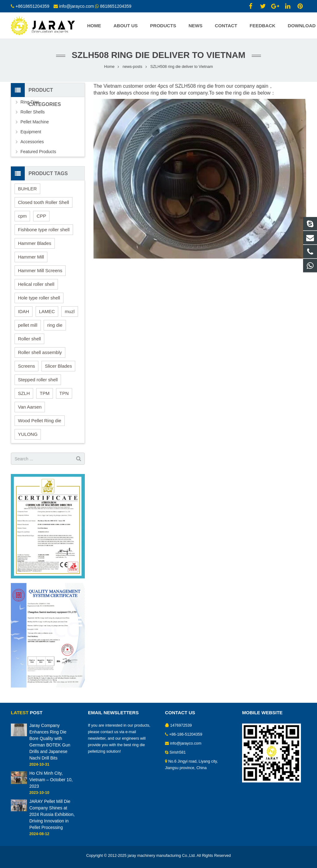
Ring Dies (30, 102)
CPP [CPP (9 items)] (41, 216)
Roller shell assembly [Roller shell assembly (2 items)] (40, 352)
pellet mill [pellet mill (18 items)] (28, 325)
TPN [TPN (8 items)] (64, 393)
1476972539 (181, 725)
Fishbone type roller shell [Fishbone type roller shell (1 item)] (44, 230)
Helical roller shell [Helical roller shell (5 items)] (36, 284)
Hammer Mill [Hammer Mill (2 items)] (31, 257)
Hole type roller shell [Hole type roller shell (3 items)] (39, 298)
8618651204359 (116, 6)
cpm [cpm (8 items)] (22, 216)
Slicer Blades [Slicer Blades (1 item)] (59, 366)
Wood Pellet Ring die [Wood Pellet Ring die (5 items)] (40, 421)
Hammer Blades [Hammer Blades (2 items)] (35, 243)
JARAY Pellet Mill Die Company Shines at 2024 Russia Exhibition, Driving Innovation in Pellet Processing (52, 814)
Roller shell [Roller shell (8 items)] (29, 339)
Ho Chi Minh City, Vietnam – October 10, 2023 (51, 780)
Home (109, 67)
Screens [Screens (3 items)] (26, 366)
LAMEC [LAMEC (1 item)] (47, 311)
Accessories (32, 142)
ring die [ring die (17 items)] (55, 325)
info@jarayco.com (186, 743)
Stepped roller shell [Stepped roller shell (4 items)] (38, 380)
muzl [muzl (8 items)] (70, 311)
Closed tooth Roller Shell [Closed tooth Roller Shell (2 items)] (43, 202)
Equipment (31, 132)
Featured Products (38, 152)
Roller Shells (33, 112)
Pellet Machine (35, 122)
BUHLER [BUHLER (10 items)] (27, 189)
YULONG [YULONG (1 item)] (28, 434)
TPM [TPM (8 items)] (45, 393)
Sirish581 (178, 752)
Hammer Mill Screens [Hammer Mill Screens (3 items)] (40, 270)
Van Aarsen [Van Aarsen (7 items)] (30, 407)
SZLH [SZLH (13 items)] (24, 393)
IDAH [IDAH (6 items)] (24, 311)
